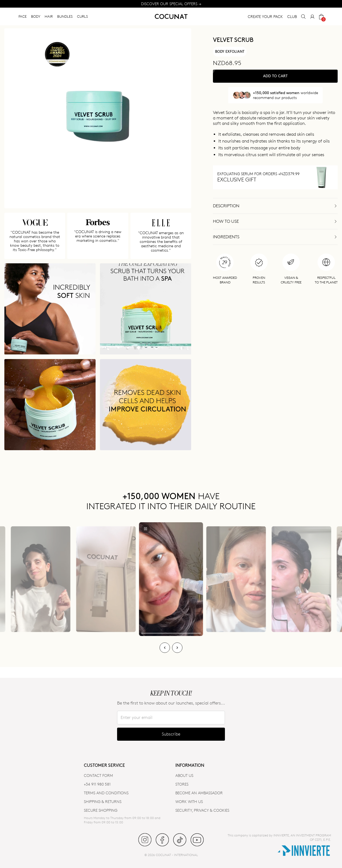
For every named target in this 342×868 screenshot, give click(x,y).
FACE (23, 16)
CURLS (83, 16)
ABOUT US (184, 775)
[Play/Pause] (146, 529)
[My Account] (312, 17)
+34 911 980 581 (97, 784)
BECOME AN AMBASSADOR (199, 793)
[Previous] (165, 648)
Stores (182, 784)
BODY (36, 16)
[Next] (177, 648)
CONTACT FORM (98, 775)
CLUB (292, 16)
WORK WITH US (189, 801)
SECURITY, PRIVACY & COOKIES (202, 810)
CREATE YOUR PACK (265, 16)
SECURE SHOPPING (101, 810)
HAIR (49, 16)
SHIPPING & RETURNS (103, 801)
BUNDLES (65, 16)
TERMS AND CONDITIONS (106, 793)
